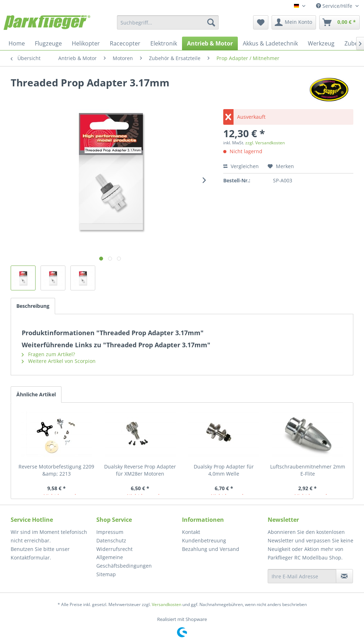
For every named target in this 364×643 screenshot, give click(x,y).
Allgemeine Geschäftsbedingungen (124, 561)
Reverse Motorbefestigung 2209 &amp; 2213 (56, 470)
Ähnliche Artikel (36, 394)
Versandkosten (167, 604)
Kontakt (191, 532)
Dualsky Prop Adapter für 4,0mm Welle (224, 470)
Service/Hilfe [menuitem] (335, 6)
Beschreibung (33, 306)
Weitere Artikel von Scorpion (59, 361)
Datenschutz (111, 540)
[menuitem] (168, 22)
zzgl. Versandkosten (265, 143)
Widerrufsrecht (114, 549)
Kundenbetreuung (204, 540)
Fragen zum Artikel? (48, 354)
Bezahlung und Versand (211, 549)
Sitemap (106, 574)
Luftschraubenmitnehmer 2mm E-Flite (308, 470)
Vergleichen (241, 166)
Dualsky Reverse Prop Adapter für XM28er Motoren (140, 470)
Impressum (110, 532)
